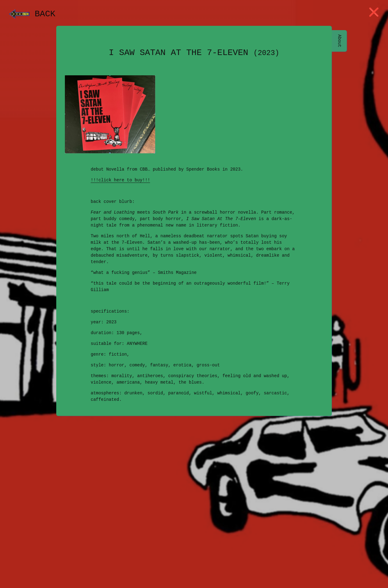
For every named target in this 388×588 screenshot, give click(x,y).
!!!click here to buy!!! (120, 180)
